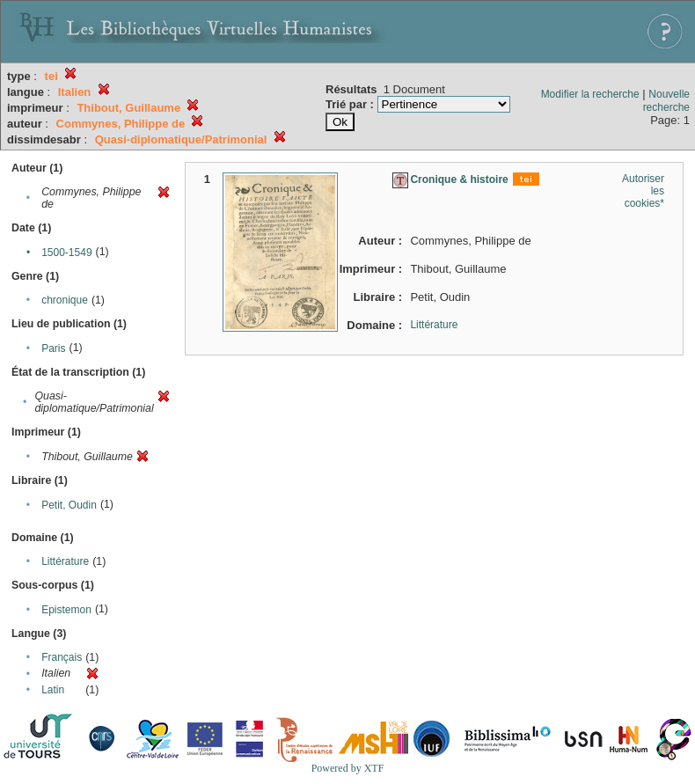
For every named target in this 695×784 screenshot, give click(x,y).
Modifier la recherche (590, 94)
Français (62, 657)
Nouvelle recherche (666, 101)
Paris (53, 348)
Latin (53, 690)
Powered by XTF (348, 768)
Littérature (65, 561)
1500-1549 (66, 253)
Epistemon (66, 610)
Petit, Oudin (69, 505)
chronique (65, 300)
